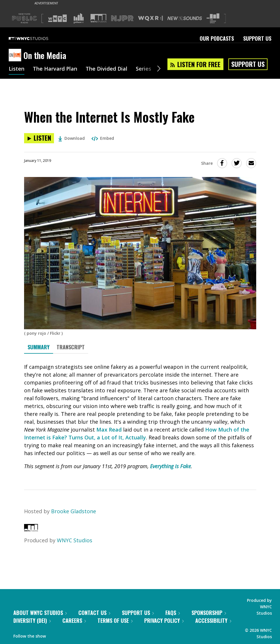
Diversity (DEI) (32, 620)
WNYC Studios (75, 540)
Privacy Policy (164, 620)
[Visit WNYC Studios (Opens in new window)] (99, 18)
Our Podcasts (217, 38)
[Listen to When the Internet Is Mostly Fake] (39, 138)
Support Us (257, 38)
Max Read (109, 430)
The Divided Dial (106, 69)
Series (143, 69)
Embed (103, 138)
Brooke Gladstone (74, 511)
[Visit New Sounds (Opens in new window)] (185, 18)
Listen (17, 69)
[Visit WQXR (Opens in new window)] (150, 18)
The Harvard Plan (55, 69)
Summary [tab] (39, 347)
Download (72, 138)
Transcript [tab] (71, 347)
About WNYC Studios (40, 613)
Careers (74, 620)
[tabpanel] (140, 417)
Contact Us (94, 613)
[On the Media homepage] (16, 56)
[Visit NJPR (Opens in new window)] (122, 18)
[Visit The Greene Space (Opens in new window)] (213, 18)
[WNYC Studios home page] (36, 38)
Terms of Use (115, 620)
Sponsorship (209, 613)
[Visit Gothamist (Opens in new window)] (79, 18)
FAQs (173, 613)
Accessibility (213, 620)
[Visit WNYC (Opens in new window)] (57, 18)
